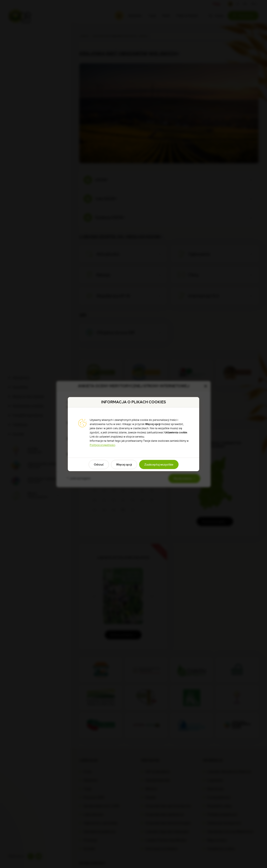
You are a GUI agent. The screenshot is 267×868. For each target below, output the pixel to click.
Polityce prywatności (102, 445)
